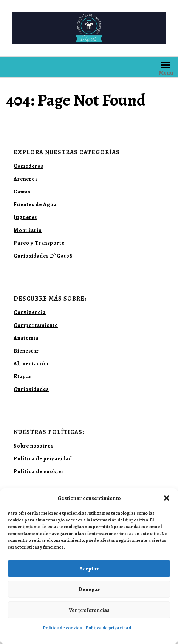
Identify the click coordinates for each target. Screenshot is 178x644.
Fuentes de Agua (35, 205)
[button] (167, 498)
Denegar (89, 589)
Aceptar (89, 569)
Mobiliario (28, 230)
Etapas (23, 376)
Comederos (29, 166)
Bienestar (26, 351)
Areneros (26, 179)
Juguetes (25, 217)
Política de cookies (63, 628)
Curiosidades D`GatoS (43, 256)
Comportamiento (36, 325)
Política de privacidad (108, 628)
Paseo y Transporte (39, 243)
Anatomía (26, 338)
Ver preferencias (89, 610)
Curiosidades (31, 389)
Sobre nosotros (34, 446)
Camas (22, 192)
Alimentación (31, 364)
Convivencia (30, 312)
